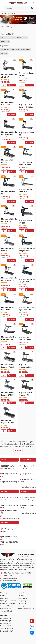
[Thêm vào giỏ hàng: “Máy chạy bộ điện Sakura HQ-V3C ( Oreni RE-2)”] (22, 115)
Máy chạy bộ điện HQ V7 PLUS (8, 309)
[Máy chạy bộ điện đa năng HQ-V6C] (27, 270)
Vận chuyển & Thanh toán (8, 601)
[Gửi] (32, 8)
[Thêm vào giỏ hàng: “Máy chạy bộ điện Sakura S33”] (4, 115)
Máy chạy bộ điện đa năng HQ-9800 (27, 250)
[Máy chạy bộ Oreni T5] (9, 181)
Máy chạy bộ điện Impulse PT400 (26, 394)
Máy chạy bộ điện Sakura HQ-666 (26, 163)
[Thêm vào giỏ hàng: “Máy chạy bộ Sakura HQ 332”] (22, 85)
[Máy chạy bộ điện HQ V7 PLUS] (9, 299)
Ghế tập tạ (21, 596)
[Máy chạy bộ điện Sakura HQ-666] (27, 152)
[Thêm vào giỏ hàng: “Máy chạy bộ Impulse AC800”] (22, 347)
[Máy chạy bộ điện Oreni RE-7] (9, 240)
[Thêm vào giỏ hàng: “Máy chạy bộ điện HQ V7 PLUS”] (4, 319)
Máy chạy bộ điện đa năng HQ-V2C (9, 220)
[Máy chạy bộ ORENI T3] (27, 124)
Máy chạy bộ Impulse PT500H (8, 422)
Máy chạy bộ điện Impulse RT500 (8, 394)
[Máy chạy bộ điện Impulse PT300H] (9, 357)
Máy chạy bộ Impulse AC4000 (25, 366)
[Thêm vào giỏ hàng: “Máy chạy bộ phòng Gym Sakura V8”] (22, 319)
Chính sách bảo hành (7, 606)
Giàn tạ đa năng (23, 598)
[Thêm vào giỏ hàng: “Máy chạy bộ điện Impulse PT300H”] (4, 375)
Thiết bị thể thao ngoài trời (26, 608)
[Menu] (3, 8)
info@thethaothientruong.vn (10, 578)
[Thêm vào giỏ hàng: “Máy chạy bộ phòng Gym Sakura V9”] (4, 347)
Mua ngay (13, 85)
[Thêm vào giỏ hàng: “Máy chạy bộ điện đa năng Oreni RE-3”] (4, 142)
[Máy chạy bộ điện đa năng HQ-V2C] (9, 211)
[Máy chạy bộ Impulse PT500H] (9, 413)
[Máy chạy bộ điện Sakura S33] (9, 95)
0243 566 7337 (6, 576)
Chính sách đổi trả (6, 608)
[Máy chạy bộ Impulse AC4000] (27, 357)
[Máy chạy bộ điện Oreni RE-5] (27, 181)
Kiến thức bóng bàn (6, 618)
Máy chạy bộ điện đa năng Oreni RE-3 (9, 133)
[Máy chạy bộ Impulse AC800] (27, 329)
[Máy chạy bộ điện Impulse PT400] (27, 385)
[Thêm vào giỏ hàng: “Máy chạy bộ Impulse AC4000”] (22, 375)
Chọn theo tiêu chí (7, 34)
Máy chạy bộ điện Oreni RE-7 (8, 250)
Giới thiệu (3, 596)
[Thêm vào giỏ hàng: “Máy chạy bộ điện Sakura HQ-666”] (22, 172)
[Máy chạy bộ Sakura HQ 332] (27, 65)
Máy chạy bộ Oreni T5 (8, 193)
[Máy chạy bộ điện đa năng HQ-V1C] (9, 65)
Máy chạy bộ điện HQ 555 (8, 161)
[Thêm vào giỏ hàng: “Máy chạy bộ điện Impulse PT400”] (22, 403)
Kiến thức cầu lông (6, 623)
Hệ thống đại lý (5, 598)
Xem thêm (18, 450)
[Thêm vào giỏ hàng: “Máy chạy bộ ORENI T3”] (22, 142)
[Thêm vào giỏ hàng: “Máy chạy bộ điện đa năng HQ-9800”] (22, 260)
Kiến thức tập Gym (6, 621)
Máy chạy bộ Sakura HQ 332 (27, 74)
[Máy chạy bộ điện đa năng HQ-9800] (27, 240)
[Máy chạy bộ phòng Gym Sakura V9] (9, 329)
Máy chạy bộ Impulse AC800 (25, 339)
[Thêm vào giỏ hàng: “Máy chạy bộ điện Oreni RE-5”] (22, 201)
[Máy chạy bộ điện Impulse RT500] (9, 385)
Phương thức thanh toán (8, 603)
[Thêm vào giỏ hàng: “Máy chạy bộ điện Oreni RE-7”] (4, 260)
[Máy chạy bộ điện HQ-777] (27, 211)
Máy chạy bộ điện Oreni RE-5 (26, 191)
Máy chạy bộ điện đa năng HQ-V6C (27, 281)
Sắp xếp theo (5, 46)
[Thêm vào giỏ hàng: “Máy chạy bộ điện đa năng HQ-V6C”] (22, 290)
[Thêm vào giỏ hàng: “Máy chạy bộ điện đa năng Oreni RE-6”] (4, 290)
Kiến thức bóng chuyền (7, 631)
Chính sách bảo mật (6, 611)
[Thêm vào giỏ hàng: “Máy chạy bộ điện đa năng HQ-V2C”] (4, 231)
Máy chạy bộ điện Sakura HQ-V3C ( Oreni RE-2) (26, 106)
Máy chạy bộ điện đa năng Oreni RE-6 (9, 279)
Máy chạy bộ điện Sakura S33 (8, 104)
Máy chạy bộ (22, 606)
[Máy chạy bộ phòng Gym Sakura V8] (27, 299)
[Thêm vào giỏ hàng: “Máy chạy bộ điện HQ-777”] (22, 231)
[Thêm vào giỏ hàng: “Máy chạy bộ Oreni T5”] (4, 201)
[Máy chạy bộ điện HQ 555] (9, 152)
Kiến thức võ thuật (6, 626)
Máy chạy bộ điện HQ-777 (26, 222)
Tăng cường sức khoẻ (7, 628)
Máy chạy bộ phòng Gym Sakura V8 (26, 309)
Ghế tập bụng (22, 601)
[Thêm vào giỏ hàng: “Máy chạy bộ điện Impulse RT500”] (4, 403)
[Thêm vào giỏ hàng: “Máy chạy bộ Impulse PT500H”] (4, 431)
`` (5, 41)
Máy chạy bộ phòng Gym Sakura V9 (9, 338)
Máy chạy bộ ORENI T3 (26, 134)
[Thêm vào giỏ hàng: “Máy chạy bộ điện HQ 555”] (4, 172)
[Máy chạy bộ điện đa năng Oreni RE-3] (9, 124)
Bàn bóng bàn (22, 603)
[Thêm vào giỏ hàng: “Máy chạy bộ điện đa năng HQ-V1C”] (4, 85)
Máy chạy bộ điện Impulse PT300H (8, 366)
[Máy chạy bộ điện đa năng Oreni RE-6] (9, 270)
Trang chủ (3, 13)
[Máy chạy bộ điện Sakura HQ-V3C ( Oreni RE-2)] (27, 95)
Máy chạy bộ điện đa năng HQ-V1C (9, 76)
